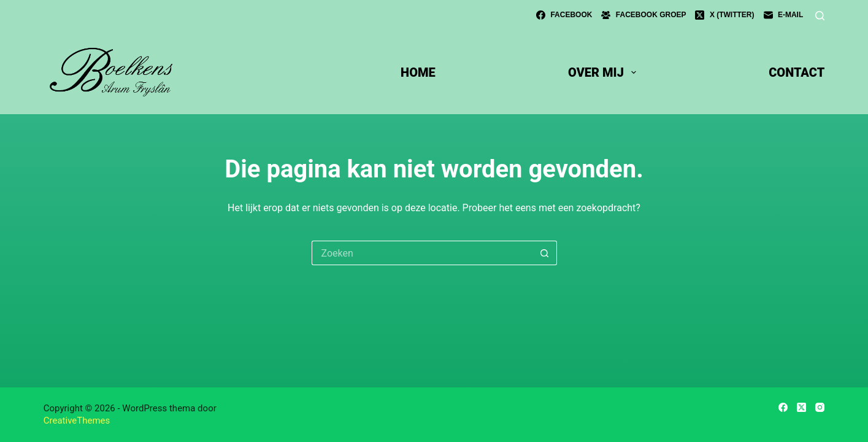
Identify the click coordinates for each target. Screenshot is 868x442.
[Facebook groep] (643, 15)
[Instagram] (820, 407)
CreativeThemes (77, 421)
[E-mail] (784, 15)
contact (797, 72)
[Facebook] (564, 15)
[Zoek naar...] (422, 253)
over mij (605, 72)
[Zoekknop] (545, 253)
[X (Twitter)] (724, 15)
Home (418, 72)
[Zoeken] (820, 16)
